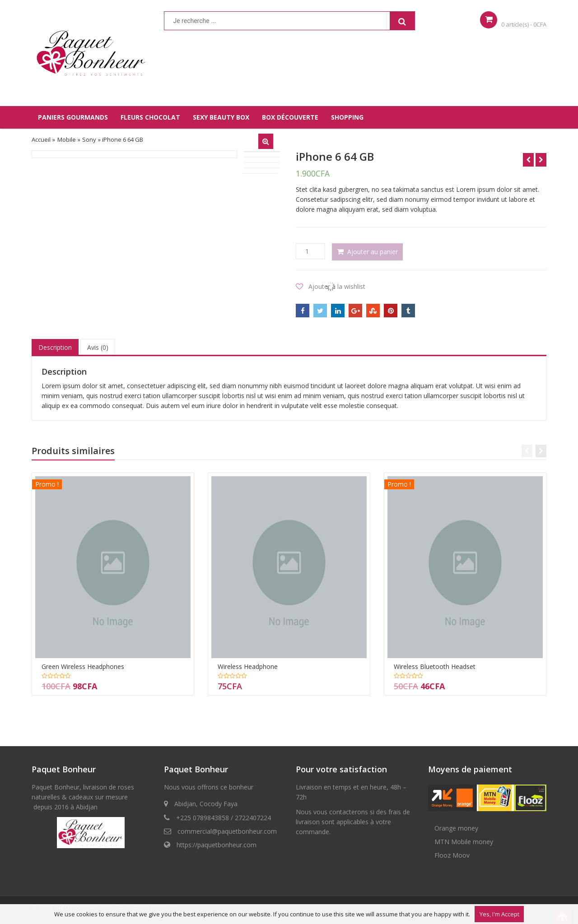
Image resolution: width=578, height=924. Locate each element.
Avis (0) (98, 347)
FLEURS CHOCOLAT (150, 117)
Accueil (41, 139)
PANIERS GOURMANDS (73, 117)
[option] (134, 154)
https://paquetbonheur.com (217, 845)
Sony (89, 139)
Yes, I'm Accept (499, 914)
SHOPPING (347, 117)
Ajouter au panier (373, 252)
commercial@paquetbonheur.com (227, 831)
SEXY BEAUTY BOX (221, 117)
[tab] (55, 348)
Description (55, 347)
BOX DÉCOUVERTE (290, 117)
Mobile (67, 139)
